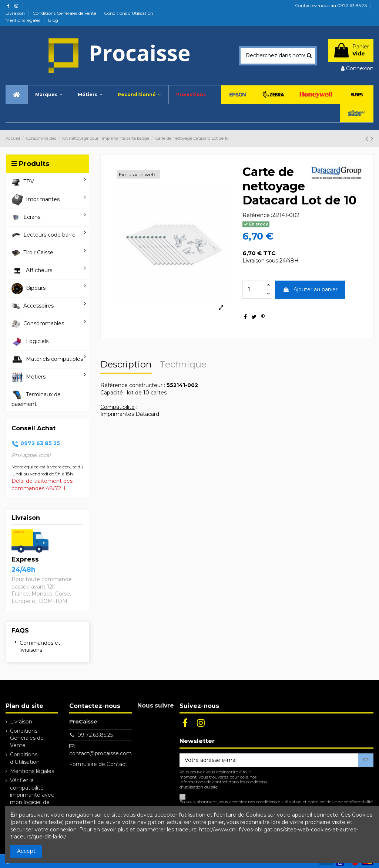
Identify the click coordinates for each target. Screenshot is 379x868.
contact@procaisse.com (100, 753)
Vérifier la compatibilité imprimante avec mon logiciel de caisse (32, 795)
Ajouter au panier (310, 289)
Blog (53, 20)
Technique (183, 365)
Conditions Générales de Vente (65, 13)
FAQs (20, 630)
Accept (26, 851)
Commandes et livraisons (40, 647)
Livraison (16, 13)
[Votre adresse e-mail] (269, 760)
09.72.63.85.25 (95, 735)
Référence (256, 215)
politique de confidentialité (346, 802)
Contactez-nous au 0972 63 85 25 (331, 5)
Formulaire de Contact (98, 764)
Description (126, 365)
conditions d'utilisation (279, 802)
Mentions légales (24, 20)
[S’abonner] (366, 760)
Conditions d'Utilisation (129, 13)
